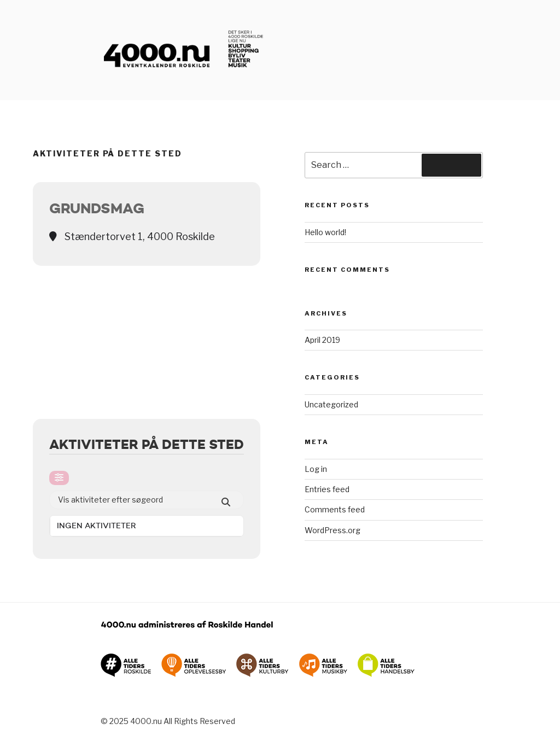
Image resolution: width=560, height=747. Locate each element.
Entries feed (327, 489)
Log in (316, 469)
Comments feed (335, 509)
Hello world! (325, 232)
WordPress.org (332, 530)
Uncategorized (331, 404)
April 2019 (322, 340)
